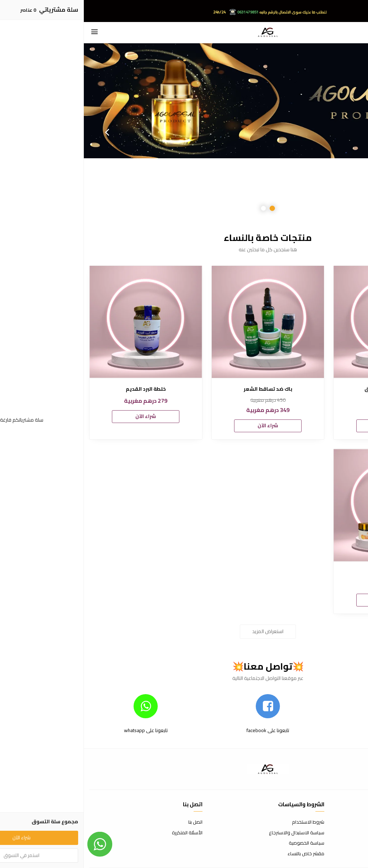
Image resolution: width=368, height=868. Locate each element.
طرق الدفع (352, 833)
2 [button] (180, 208)
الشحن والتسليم (347, 843)
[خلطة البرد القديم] (62, 322)
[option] (184, 132)
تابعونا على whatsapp (62, 730)
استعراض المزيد (184, 631)
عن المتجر (354, 822)
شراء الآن (306, 425)
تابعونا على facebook (184, 730)
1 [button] (188, 208)
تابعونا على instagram (306, 730)
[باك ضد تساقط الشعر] (184, 322)
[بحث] (357, 32)
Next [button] (23, 132)
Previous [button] (345, 132)
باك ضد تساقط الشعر (184, 389)
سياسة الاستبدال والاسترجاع (213, 833)
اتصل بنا (112, 822)
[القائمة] (11, 32)
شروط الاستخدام (224, 822)
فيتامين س (306, 573)
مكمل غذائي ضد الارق (306, 389)
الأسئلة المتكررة (103, 833)
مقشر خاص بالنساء (222, 854)
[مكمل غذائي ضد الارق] (306, 322)
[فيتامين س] (306, 505)
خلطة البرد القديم (62, 389)
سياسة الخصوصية (223, 843)
